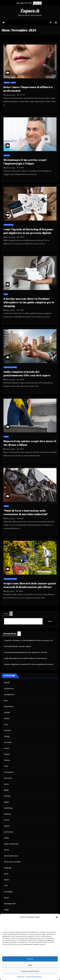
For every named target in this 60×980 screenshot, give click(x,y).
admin (21, 168)
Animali (7, 683)
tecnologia (8, 892)
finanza (7, 760)
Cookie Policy (21, 977)
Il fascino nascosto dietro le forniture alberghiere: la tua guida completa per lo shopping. (29, 302)
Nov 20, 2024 (10, 237)
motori (7, 820)
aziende (7, 713)
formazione (9, 772)
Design (7, 736)
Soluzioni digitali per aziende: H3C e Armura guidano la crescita (29, 664)
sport (6, 874)
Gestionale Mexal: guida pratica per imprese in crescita (25, 652)
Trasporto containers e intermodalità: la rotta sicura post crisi (29, 641)
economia (8, 742)
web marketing (9, 225)
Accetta (30, 959)
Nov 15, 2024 (10, 310)
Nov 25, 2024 (10, 168)
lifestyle (7, 796)
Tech (6, 886)
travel (6, 898)
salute (13, 83)
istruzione (8, 778)
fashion (7, 754)
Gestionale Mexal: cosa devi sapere (18, 646)
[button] (57, 917)
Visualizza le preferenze (30, 971)
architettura (9, 689)
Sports (7, 880)
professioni (8, 832)
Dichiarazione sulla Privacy (34, 977)
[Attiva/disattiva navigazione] (56, 23)
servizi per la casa (11, 856)
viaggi (6, 910)
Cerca (6, 614)
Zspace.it (30, 11)
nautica (7, 826)
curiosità (8, 730)
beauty (7, 718)
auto (6, 701)
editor (21, 95)
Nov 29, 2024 (10, 95)
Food (6, 294)
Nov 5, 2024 (10, 591)
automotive (9, 707)
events (7, 748)
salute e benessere (11, 844)
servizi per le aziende (10, 367)
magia (6, 802)
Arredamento (9, 695)
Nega (30, 965)
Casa (6, 724)
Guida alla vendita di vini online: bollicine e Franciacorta (25, 658)
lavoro (6, 784)
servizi (6, 437)
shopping (8, 868)
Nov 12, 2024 (10, 449)
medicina (7, 83)
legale (6, 790)
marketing (8, 808)
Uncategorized (10, 904)
